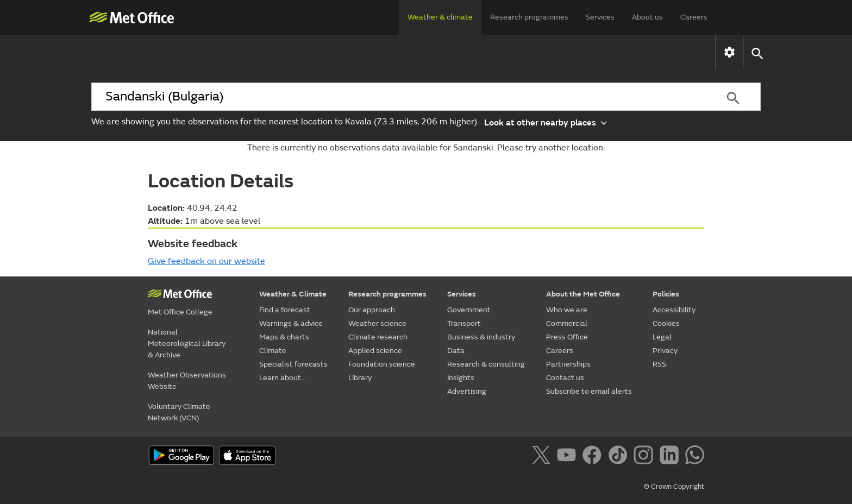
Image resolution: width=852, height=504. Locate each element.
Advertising (467, 391)
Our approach (372, 310)
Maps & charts (367, 52)
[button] (757, 52)
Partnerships (568, 364)
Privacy (665, 351)
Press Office (567, 337)
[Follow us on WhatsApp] (695, 457)
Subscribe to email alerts (589, 391)
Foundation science (382, 364)
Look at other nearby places (545, 122)
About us (647, 17)
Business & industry (481, 337)
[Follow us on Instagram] (645, 457)
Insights (461, 378)
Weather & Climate (293, 294)
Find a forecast (170, 52)
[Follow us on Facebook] (594, 457)
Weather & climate (440, 17)
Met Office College (180, 312)
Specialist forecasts (528, 52)
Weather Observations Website (187, 381)
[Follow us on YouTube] (569, 457)
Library (360, 378)
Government (469, 310)
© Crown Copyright (674, 487)
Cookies (666, 323)
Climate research (378, 337)
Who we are (567, 310)
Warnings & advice (269, 52)
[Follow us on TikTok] (620, 457)
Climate (442, 52)
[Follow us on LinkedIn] (671, 457)
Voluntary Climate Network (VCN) (179, 412)
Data (456, 351)
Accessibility (674, 310)
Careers (694, 17)
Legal (662, 337)
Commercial (567, 323)
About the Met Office (583, 294)
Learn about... (626, 52)
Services (600, 17)
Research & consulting (486, 364)
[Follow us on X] (543, 457)
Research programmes (529, 17)
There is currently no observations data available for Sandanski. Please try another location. (426, 148)
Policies (666, 294)
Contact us (565, 378)
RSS (659, 364)
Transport (464, 323)
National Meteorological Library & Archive (187, 344)
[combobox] (398, 97)
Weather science (377, 323)
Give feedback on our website (206, 261)
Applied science (375, 351)
